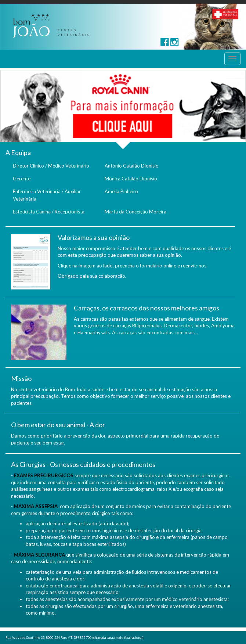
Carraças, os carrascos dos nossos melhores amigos (146, 308)
